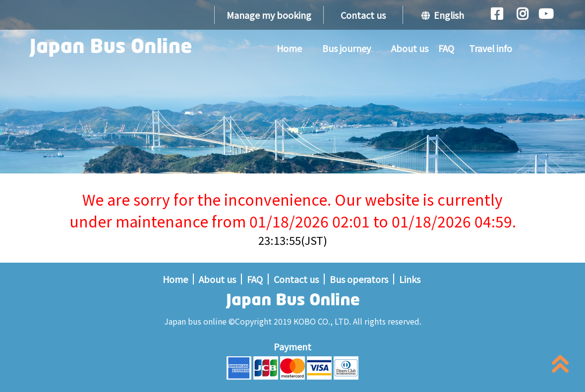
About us (410, 48)
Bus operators (359, 279)
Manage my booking (269, 15)
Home (289, 48)
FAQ (446, 48)
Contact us (363, 15)
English (443, 15)
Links (410, 279)
